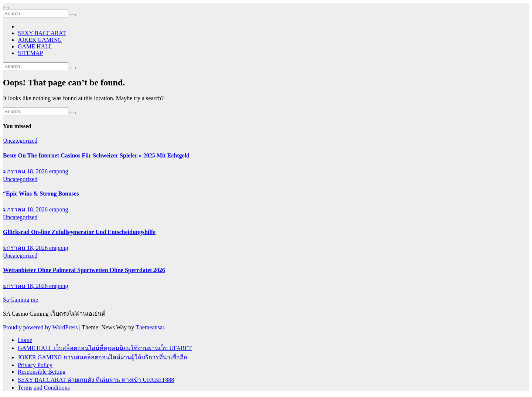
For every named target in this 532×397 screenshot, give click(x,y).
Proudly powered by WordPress (41, 327)
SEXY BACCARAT (42, 33)
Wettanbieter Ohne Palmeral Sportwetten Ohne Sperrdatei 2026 (84, 270)
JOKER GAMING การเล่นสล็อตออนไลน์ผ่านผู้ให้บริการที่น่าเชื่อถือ (103, 357)
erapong (59, 171)
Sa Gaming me (21, 300)
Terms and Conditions (44, 388)
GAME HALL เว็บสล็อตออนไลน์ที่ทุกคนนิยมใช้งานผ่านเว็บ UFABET (105, 348)
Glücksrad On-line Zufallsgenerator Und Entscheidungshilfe (79, 232)
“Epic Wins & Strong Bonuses (41, 194)
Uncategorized (20, 141)
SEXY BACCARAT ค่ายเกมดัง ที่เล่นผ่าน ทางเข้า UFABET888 (96, 380)
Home (25, 340)
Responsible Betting (42, 372)
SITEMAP (30, 53)
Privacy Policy (35, 365)
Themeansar (150, 327)
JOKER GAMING (40, 40)
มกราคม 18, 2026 (26, 171)
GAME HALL (35, 46)
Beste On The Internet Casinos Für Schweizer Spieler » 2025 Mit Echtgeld (96, 155)
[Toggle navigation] (6, 8)
